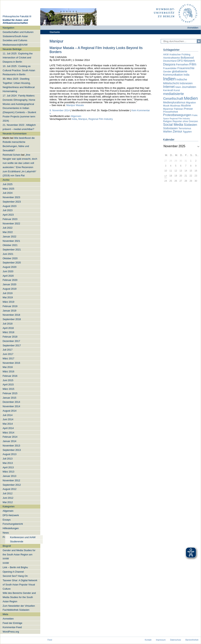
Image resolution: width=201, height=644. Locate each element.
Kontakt (148, 640)
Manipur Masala (75, 105)
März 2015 (8, 389)
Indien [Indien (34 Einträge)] (169, 79)
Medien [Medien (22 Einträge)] (191, 98)
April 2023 (8, 215)
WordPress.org (11, 632)
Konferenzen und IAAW (23, 537)
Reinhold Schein (12, 155)
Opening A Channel (13, 572)
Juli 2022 (8, 228)
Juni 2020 (8, 271)
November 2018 (11, 315)
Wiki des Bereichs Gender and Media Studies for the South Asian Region (19, 597)
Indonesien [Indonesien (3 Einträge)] (186, 83)
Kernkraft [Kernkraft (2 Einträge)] (168, 90)
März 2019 (8, 302)
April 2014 (8, 428)
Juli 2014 (8, 415)
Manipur (83, 119)
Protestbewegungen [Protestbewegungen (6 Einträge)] (177, 115)
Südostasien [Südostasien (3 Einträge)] (171, 128)
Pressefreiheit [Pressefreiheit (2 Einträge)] (171, 112)
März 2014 (8, 433)
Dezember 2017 (11, 341)
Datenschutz (176, 640)
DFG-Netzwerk (11, 515)
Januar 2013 (9, 476)
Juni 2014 (8, 419)
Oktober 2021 (10, 245)
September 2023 (12, 202)
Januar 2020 (9, 284)
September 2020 (12, 263)
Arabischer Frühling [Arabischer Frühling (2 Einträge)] (180, 55)
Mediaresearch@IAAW (15, 45)
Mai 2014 (8, 424)
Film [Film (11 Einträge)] (193, 64)
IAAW (6, 563)
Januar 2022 (9, 237)
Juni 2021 (8, 254)
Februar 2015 (10, 393)
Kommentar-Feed (12, 627)
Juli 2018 (8, 324)
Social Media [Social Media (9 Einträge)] (173, 125)
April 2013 (8, 467)
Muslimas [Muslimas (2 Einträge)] (175, 106)
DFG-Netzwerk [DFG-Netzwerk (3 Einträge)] (186, 61)
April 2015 (8, 385)
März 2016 (8, 371)
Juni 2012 (8, 498)
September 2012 (12, 485)
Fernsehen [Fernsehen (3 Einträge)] (182, 65)
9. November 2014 (60, 110)
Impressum (161, 640)
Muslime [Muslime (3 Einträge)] (186, 105)
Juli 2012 (8, 493)
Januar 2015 (9, 398)
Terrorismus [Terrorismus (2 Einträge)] (185, 128)
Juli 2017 (8, 350)
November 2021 (11, 241)
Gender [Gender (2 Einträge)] (167, 72)
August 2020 (10, 267)
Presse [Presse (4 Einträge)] (188, 109)
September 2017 (12, 345)
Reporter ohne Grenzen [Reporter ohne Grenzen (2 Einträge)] (185, 121)
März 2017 (8, 358)
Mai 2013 (8, 463)
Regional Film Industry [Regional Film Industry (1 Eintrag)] (180, 119)
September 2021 (12, 250)
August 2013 (10, 454)
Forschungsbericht (13, 524)
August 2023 (10, 206)
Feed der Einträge (12, 623)
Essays (7, 520)
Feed (50, 640)
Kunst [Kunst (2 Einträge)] (177, 90)
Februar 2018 (10, 337)
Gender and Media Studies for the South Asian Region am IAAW (19, 555)
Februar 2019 (10, 306)
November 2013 (11, 446)
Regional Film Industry (101, 119)
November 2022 (11, 224)
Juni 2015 (8, 380)
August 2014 (10, 411)
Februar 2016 (10, 376)
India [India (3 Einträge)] (186, 75)
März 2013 (8, 472)
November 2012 (11, 480)
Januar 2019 (9, 311)
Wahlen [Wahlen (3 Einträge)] (168, 132)
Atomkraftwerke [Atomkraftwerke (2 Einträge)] (172, 58)
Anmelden (193, 28)
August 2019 (10, 289)
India (74, 119)
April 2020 (8, 276)
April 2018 (8, 328)
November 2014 (11, 406)
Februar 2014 (10, 437)
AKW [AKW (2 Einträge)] (166, 55)
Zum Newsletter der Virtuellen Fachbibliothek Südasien (19, 608)
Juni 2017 (8, 354)
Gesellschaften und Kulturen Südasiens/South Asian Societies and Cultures (18, 36)
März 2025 (8, 189)
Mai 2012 (8, 502)
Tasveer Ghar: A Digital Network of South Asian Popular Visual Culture (20, 585)
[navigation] (20, 330)
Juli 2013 (8, 459)
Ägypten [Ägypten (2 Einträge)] (187, 132)
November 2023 (11, 197)
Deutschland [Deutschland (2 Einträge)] (170, 61)
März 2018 (8, 332)
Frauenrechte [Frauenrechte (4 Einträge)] (186, 68)
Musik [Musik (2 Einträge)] (166, 106)
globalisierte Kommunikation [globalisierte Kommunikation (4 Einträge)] (175, 73)
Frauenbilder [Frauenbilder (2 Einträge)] (170, 68)
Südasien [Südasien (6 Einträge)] (190, 125)
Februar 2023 (10, 219)
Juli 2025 (8, 184)
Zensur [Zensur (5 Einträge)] (178, 131)
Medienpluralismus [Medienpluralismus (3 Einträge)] (174, 102)
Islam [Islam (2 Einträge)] (178, 87)
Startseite (55, 32)
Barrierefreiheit (192, 640)
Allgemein (8, 511)
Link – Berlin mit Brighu (15, 567)
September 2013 (12, 450)
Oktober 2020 (10, 258)
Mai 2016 (8, 367)
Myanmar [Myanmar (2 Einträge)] (168, 109)
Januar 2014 (9, 441)
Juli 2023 (8, 210)
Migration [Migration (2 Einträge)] (191, 103)
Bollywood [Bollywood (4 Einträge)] (187, 58)
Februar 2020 (10, 280)
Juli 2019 (8, 293)
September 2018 (12, 319)
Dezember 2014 (11, 402)
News (6, 533)
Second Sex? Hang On (15, 576)
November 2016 (11, 363)
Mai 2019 (8, 297)
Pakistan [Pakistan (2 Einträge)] (179, 109)
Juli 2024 (8, 193)
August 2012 (10, 489)
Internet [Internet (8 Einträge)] (169, 87)
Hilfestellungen (11, 528)
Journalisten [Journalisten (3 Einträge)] (189, 87)
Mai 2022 (8, 232)
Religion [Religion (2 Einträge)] (168, 121)
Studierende (17, 541)
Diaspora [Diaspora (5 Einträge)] (169, 64)
